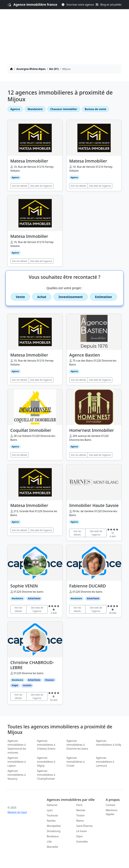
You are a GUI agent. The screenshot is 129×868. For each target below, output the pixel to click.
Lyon (50, 810)
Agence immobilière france (35, 4)
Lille (49, 842)
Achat (42, 297)
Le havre (82, 831)
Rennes (81, 810)
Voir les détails (20, 186)
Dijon (80, 836)
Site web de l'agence (41, 186)
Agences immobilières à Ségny (46, 762)
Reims (80, 821)
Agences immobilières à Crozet (76, 762)
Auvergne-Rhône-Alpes (31, 69)
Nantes (51, 821)
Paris (79, 805)
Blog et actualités (109, 5)
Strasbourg (54, 831)
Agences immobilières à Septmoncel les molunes (17, 747)
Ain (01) (54, 69)
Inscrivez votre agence (78, 5)
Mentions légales (112, 812)
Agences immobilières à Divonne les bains (77, 745)
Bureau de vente (96, 109)
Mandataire (35, 109)
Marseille (52, 847)
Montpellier (54, 826)
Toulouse (52, 815)
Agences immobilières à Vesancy (17, 775)
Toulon (80, 815)
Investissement (71, 297)
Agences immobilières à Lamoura (105, 762)
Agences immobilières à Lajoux (17, 762)
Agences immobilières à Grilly (109, 743)
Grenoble (82, 842)
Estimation (103, 297)
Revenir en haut (17, 812)
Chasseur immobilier (64, 109)
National (52, 805)
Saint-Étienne (84, 826)
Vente (20, 297)
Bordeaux (53, 836)
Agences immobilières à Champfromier (46, 775)
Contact (111, 805)
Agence (15, 109)
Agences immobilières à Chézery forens (46, 745)
